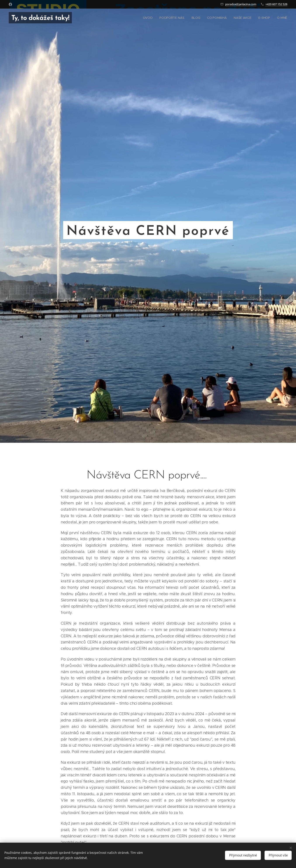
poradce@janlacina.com (241, 4)
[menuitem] (150, 18)
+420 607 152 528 (276, 4)
